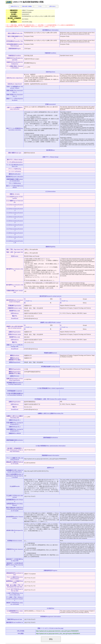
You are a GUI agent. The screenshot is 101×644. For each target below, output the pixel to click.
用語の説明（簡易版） (27, 6)
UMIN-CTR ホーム (15, 6)
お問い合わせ (52, 6)
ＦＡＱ (40, 6)
